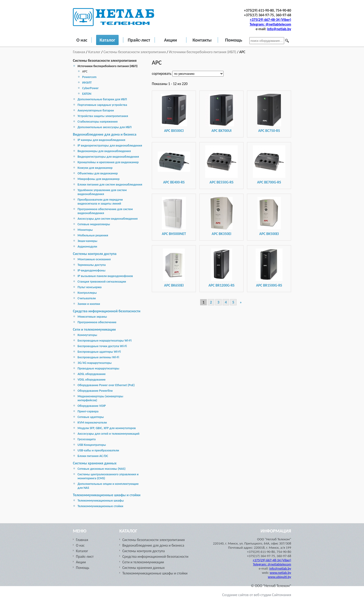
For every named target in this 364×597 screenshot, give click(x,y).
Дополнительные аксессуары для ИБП (105, 127)
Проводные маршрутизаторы (98, 368)
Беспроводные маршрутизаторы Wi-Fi (105, 341)
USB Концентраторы (92, 445)
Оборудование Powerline (95, 391)
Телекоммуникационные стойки (100, 506)
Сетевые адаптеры (91, 417)
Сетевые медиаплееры (94, 224)
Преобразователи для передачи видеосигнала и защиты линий (100, 202)
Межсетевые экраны (92, 317)
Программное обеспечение (97, 322)
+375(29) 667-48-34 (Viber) (270, 20)
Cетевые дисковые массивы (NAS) (102, 469)
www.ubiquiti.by (279, 577)
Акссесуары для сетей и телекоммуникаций (109, 434)
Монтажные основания (94, 259)
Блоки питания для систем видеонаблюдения (110, 184)
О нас (82, 40)
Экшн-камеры (87, 241)
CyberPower (90, 88)
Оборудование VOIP (92, 406)
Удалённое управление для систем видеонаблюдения (102, 192)
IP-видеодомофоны (91, 270)
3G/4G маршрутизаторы (95, 363)
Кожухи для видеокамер (95, 168)
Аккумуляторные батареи (96, 110)
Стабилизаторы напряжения (98, 122)
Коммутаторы (87, 335)
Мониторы (85, 230)
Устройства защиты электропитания (103, 116)
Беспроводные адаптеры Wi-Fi (99, 352)
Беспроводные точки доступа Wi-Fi (102, 346)
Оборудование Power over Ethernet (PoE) (106, 385)
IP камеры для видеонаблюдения (101, 140)
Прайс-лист (139, 40)
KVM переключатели (92, 422)
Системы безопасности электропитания (135, 52)
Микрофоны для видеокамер (99, 179)
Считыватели (87, 298)
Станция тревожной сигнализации (102, 282)
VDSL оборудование (92, 380)
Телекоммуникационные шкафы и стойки (107, 495)
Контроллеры (87, 293)
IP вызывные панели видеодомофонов (105, 276)
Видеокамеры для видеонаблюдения (104, 151)
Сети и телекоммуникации (94, 329)
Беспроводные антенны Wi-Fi (98, 357)
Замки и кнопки (89, 304)
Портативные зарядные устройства (102, 105)
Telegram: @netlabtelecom (270, 24)
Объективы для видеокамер (98, 173)
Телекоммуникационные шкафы (101, 501)
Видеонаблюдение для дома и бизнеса (105, 134)
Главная (79, 52)
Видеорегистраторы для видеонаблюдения (108, 157)
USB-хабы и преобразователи (98, 450)
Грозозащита (87, 439)
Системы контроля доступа (95, 254)
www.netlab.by (280, 573)
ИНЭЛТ (87, 83)
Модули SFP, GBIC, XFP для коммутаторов (107, 428)
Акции (171, 40)
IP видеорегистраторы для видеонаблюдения (110, 145)
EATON (87, 94)
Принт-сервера (88, 411)
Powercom (89, 77)
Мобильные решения (93, 235)
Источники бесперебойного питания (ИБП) (203, 52)
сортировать (162, 73)
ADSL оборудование (92, 374)
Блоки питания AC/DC (93, 456)
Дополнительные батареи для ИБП (102, 99)
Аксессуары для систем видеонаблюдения (108, 219)
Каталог (107, 40)
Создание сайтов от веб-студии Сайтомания (257, 595)
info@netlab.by (279, 29)
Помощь (234, 40)
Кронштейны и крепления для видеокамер (108, 162)
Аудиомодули (87, 246)
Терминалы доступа (92, 265)
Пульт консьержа (90, 287)
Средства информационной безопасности (107, 311)
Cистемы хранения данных (95, 463)
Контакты (202, 40)
